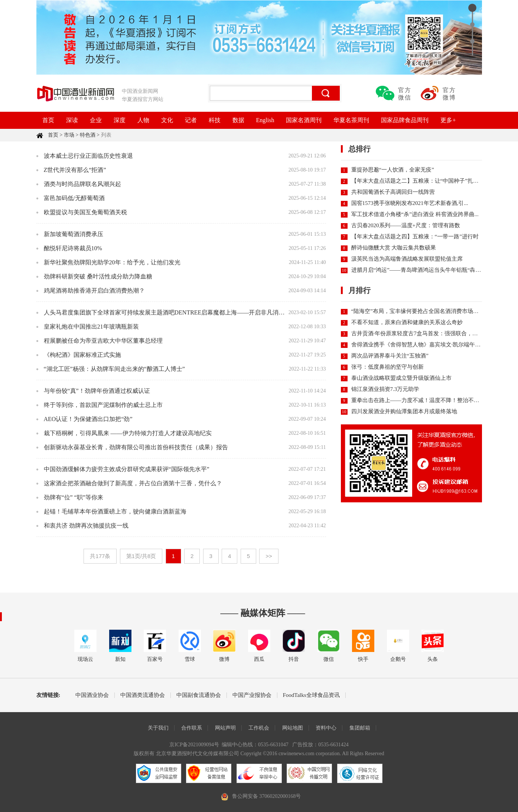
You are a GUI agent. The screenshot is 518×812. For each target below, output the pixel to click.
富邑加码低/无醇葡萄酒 (74, 198)
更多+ (448, 120)
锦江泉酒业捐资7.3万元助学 (385, 389)
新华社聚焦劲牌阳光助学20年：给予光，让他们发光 (112, 262)
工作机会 (259, 728)
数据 (238, 120)
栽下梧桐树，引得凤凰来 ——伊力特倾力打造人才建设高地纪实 (128, 433)
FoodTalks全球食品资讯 (311, 695)
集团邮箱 (360, 728)
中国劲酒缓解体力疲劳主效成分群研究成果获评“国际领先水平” (127, 469)
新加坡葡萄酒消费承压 (74, 234)
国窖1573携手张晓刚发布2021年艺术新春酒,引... (410, 203)
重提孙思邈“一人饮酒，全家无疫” (393, 170)
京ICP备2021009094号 (194, 745)
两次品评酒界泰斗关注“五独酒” (390, 356)
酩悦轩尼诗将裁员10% (73, 248)
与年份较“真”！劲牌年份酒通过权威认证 (97, 391)
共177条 (100, 556)
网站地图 (293, 728)
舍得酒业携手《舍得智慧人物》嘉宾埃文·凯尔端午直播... (421, 345)
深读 (72, 120)
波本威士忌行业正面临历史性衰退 (88, 156)
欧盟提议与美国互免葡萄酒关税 (85, 212)
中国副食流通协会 (199, 695)
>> (269, 556)
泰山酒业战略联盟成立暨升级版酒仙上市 (401, 378)
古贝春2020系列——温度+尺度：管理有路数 (406, 225)
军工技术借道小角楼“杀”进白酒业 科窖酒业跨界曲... (415, 214)
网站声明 (225, 728)
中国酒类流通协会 (143, 695)
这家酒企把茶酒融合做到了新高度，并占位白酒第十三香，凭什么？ (133, 483)
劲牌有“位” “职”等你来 (74, 497)
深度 (120, 120)
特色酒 (88, 135)
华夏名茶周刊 (351, 120)
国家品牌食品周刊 (405, 120)
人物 (143, 120)
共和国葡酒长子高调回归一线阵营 (393, 192)
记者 (191, 120)
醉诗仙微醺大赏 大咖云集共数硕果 (394, 248)
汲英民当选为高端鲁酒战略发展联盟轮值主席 (407, 259)
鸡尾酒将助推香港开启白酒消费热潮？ (94, 291)
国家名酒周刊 (304, 120)
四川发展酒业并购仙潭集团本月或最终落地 (404, 411)
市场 (69, 135)
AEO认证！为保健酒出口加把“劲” (88, 419)
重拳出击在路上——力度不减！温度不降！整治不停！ (418, 400)
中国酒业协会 (92, 695)
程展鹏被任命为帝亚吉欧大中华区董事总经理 (103, 341)
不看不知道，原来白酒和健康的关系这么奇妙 (407, 322)
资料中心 (326, 728)
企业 (96, 120)
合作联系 (192, 728)
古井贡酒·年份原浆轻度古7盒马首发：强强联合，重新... (420, 333)
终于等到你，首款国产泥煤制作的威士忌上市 (103, 405)
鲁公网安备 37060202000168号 (267, 796)
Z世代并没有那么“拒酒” (75, 170)
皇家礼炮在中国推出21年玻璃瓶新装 (91, 327)
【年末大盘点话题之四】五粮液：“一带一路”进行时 (415, 237)
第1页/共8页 (141, 556)
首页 (48, 120)
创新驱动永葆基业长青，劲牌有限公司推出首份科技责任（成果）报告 (136, 447)
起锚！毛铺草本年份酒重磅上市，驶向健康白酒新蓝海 (115, 511)
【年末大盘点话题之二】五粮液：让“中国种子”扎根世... (420, 181)
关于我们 (158, 728)
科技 (215, 120)
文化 (167, 120)
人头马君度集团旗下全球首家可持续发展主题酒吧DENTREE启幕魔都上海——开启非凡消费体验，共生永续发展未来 (197, 312)
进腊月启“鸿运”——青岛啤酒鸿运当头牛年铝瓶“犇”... (417, 270)
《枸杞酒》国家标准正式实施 (82, 355)
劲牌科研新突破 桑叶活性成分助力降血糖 (98, 276)
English (265, 120)
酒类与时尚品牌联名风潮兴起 (82, 184)
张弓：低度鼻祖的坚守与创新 (387, 367)
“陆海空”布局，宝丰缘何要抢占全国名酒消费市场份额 (418, 311)
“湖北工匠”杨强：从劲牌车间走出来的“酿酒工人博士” (114, 369)
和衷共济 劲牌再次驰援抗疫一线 (86, 526)
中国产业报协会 (252, 695)
